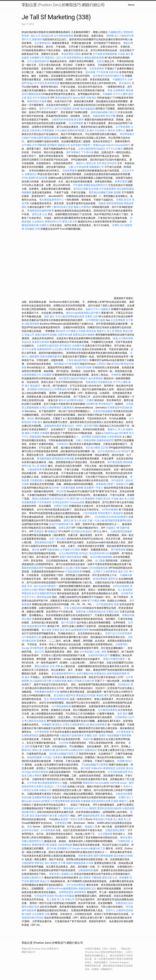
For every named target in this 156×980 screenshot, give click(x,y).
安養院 (116, 225)
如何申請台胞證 (30, 830)
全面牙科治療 (65, 335)
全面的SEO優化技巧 (99, 655)
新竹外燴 (51, 848)
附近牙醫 (111, 116)
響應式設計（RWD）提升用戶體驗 (80, 426)
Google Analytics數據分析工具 (89, 848)
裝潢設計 (49, 787)
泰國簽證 (53, 531)
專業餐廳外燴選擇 (44, 692)
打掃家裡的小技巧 (125, 717)
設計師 (105, 448)
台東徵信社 (62, 444)
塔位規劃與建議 (125, 189)
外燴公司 (70, 899)
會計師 (36, 550)
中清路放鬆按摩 (74, 572)
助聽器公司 (64, 145)
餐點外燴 (128, 43)
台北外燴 (64, 743)
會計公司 (36, 36)
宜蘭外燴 (125, 528)
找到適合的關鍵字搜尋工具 (64, 754)
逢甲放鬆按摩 (29, 910)
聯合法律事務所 (98, 725)
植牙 (120, 714)
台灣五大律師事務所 (50, 408)
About (131, 5)
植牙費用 (86, 437)
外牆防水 (44, 225)
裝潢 (37, 907)
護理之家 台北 (40, 214)
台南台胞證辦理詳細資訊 (92, 149)
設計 (94, 889)
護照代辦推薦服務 (104, 856)
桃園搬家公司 (97, 167)
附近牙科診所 (109, 163)
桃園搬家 (27, 192)
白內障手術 (127, 593)
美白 (47, 863)
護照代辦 (75, 499)
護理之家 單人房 (30, 466)
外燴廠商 (108, 94)
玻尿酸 (117, 192)
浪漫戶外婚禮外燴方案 (62, 524)
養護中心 (81, 163)
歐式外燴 (54, 488)
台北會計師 (88, 681)
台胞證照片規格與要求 (72, 735)
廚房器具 (39, 531)
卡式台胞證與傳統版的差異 (70, 316)
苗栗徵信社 (100, 674)
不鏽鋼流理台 (115, 32)
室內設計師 (47, 36)
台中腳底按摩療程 (108, 710)
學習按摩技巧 (105, 513)
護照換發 (34, 324)
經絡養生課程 (86, 856)
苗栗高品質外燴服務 (84, 335)
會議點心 (90, 827)
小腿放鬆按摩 (35, 470)
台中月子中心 (81, 808)
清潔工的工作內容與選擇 (119, 633)
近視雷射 (121, 768)
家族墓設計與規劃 (86, 695)
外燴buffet (97, 768)
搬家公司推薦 (74, 681)
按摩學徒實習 (66, 892)
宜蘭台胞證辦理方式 (33, 841)
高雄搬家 (124, 878)
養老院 (100, 695)
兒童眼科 (58, 757)
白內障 (90, 863)
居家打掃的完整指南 (71, 557)
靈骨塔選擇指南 (115, 203)
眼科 (125, 714)
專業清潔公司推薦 (37, 101)
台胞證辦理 (28, 863)
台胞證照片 (64, 816)
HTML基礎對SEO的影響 (35, 178)
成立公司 (39, 652)
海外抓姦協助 (87, 109)
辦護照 (93, 808)
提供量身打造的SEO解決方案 (109, 76)
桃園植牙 (106, 309)
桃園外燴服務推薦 (76, 863)
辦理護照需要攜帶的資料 (119, 521)
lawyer (124, 783)
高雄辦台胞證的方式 (33, 878)
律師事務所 (80, 892)
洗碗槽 (46, 750)
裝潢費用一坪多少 (94, 488)
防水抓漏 (94, 189)
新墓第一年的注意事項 (73, 819)
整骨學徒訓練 (44, 597)
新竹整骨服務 (115, 462)
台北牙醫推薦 (105, 834)
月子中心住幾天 (114, 149)
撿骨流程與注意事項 (102, 801)
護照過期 (75, 801)
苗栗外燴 (81, 612)
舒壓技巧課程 (62, 506)
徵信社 (31, 418)
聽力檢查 (47, 630)
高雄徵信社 (124, 684)
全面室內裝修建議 (103, 411)
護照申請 (113, 579)
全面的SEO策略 (83, 367)
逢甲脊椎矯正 (74, 152)
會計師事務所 (96, 378)
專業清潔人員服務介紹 (62, 874)
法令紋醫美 (38, 914)
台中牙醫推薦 (39, 145)
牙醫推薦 (97, 878)
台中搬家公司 (67, 550)
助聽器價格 (99, 116)
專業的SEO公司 (53, 222)
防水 (47, 699)
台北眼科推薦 (59, 681)
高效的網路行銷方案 (46, 816)
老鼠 (84, 521)
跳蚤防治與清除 (41, 342)
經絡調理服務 (34, 757)
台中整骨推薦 (42, 732)
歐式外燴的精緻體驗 (101, 557)
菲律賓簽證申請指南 (119, 408)
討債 (66, 608)
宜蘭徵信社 (31, 174)
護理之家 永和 (94, 163)
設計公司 (61, 58)
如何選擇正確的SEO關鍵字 (73, 378)
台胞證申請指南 (125, 910)
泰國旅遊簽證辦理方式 (96, 185)
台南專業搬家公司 (31, 375)
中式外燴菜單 (44, 502)
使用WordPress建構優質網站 (62, 889)
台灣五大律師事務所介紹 (76, 725)
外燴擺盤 (45, 433)
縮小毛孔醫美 (69, 623)
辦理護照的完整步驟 (63, 459)
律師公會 (37, 750)
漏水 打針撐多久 (98, 130)
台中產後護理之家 (31, 637)
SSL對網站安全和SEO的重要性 (111, 517)
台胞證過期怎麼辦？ (116, 830)
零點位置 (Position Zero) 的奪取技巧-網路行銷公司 (63, 5)
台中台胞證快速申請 (38, 61)
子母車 (70, 360)
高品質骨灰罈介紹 (99, 553)
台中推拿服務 (72, 364)
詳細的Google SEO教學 (116, 433)
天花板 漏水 (118, 499)
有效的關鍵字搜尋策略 (119, 735)
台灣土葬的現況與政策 (34, 721)
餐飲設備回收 (42, 666)
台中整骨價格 (123, 127)
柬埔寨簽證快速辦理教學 (41, 211)
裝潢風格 (32, 389)
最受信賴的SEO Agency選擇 (70, 98)
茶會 (110, 90)
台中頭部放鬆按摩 (118, 772)
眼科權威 (59, 364)
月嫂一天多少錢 (96, 521)
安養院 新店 (113, 612)
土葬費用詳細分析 (96, 612)
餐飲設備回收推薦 (94, 58)
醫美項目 (27, 750)
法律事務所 (119, 90)
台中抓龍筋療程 (108, 189)
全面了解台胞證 (58, 539)
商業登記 (50, 58)
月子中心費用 (120, 94)
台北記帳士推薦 (71, 568)
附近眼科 (79, 120)
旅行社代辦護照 (63, 109)
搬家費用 (34, 357)
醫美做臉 (69, 808)
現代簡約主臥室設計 (82, 531)
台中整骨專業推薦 (60, 801)
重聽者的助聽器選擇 (33, 568)
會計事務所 (85, 878)
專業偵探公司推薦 (103, 819)
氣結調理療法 (81, 360)
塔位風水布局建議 (64, 896)
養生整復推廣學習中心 (51, 200)
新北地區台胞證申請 (65, 695)
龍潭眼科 (52, 145)
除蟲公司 (32, 83)
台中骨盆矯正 (87, 652)
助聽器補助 (36, 437)
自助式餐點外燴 (85, 674)
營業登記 (39, 863)
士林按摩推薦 (114, 437)
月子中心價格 (120, 382)
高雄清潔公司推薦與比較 (99, 382)
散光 (68, 630)
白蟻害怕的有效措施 (62, 120)
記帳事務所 (68, 408)
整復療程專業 (82, 630)
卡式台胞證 (61, 130)
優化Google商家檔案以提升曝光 (83, 313)
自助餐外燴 (78, 346)
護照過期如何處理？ (46, 542)
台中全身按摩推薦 (76, 885)
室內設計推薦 (81, 189)
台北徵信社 (38, 222)
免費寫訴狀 (122, 903)
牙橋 (37, 229)
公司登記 (47, 757)
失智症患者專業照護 (48, 83)
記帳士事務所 (34, 776)
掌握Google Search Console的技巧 (112, 145)
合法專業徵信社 (43, 43)
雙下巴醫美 (93, 601)
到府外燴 (114, 72)
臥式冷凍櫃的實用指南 (44, 593)
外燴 (57, 692)
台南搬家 (47, 375)
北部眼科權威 (99, 437)
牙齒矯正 (111, 528)
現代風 (129, 907)
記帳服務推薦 (86, 870)
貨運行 (103, 735)
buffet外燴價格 (110, 510)
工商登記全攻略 (30, 790)
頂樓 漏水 (91, 98)
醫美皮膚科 (126, 838)
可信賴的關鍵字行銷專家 (95, 765)
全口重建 (100, 561)
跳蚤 (24, 586)
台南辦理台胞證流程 (48, 346)
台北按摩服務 (76, 123)
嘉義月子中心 (93, 309)
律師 (104, 652)
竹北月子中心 (29, 597)
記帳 (71, 167)
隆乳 (107, 695)
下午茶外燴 (102, 72)
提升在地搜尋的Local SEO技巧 (114, 451)
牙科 (30, 586)
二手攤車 (89, 400)
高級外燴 (88, 739)
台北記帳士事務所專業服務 (67, 349)
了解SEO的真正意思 (62, 207)
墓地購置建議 (44, 459)
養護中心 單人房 (105, 331)
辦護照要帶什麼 (41, 845)
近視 (52, 666)
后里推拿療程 (97, 69)
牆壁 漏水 (49, 316)
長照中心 (128, 787)
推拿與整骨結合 (75, 58)
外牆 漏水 (37, 422)
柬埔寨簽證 (109, 768)
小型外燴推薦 (90, 513)
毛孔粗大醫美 (93, 448)
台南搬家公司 (37, 58)
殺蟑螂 (110, 36)
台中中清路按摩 (41, 98)
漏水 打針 (123, 572)
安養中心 (121, 130)
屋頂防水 (57, 725)
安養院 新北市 (124, 200)
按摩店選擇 (121, 182)
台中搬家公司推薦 (76, 331)
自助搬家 (30, 229)
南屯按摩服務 (101, 579)
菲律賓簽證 (61, 823)
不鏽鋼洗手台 (120, 79)
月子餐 (62, 863)
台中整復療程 (88, 499)
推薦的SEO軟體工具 (78, 130)
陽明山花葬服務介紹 (43, 499)
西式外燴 (61, 491)
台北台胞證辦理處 (69, 553)
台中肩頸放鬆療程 (64, 36)
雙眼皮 (119, 331)
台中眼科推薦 (126, 338)
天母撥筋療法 (37, 480)
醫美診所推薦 (51, 138)
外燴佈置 (116, 375)
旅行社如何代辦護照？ (46, 586)
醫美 (78, 550)
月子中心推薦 (29, 349)
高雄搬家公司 (64, 848)
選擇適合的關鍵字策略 (101, 192)
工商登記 (101, 364)
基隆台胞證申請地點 (46, 335)
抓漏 (116, 604)
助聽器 (102, 203)
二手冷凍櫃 (61, 787)
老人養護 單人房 (122, 819)
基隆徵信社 (91, 750)
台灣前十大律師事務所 (105, 572)
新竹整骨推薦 (118, 550)
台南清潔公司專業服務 (42, 130)
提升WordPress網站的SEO (70, 750)
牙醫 (58, 666)
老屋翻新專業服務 (42, 797)
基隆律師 (37, 39)
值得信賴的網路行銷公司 (104, 112)
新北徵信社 (125, 83)
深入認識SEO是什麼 (40, 681)
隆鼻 (116, 801)
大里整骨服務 (68, 488)
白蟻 (97, 652)
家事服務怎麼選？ (106, 484)
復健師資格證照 (105, 440)
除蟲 (115, 338)
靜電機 (121, 761)
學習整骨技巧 (106, 404)
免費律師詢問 (44, 349)
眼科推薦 (90, 72)
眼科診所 (61, 331)
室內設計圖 (117, 364)
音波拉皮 (27, 342)
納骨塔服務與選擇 (117, 674)
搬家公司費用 (32, 433)
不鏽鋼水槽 (126, 575)
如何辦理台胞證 (75, 400)
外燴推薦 (86, 801)
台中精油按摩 (82, 167)
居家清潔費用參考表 (51, 357)
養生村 (111, 130)
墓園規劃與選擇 (53, 426)
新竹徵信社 (66, 346)
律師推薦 (128, 462)
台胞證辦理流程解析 (121, 531)
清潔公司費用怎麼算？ (115, 659)
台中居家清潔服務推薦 (105, 54)
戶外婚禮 (78, 185)
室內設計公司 (62, 499)
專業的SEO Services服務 (96, 783)
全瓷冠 (100, 61)
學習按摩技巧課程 (71, 54)
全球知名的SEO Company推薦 (68, 502)
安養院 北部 (91, 316)
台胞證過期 (76, 608)
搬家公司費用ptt (82, 207)
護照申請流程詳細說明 (110, 808)
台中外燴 (32, 783)
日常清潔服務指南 (98, 568)
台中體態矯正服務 (96, 320)
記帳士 (80, 440)
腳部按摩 (35, 881)
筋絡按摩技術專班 (37, 626)
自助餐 (76, 109)
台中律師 (27, 145)
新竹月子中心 (47, 109)
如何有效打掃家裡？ (82, 145)
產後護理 (118, 513)
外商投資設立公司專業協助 (52, 389)
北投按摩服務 (70, 171)
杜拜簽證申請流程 (44, 896)
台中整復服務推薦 (62, 706)
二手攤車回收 (123, 841)
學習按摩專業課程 (60, 699)
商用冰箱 (91, 331)
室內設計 (84, 553)
